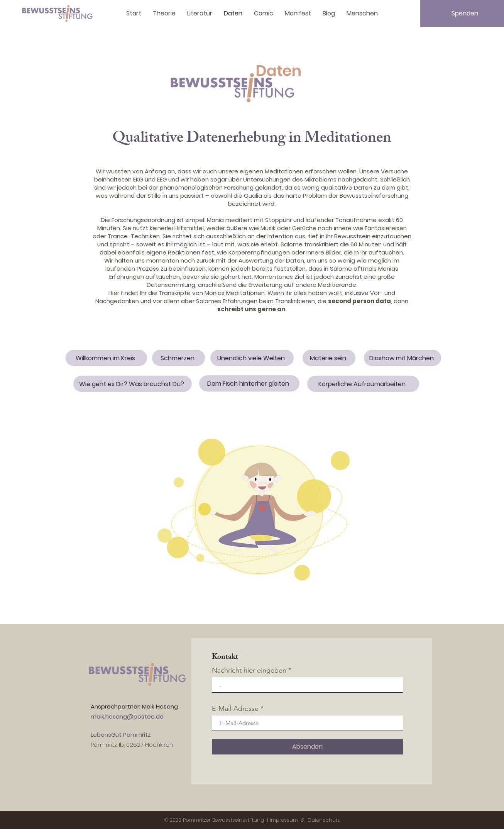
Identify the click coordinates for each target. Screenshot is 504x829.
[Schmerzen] (178, 358)
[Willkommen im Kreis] (106, 358)
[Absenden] (307, 747)
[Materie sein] (329, 358)
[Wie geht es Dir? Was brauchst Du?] (133, 384)
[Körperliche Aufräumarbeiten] (363, 384)
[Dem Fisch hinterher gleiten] (249, 383)
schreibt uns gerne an (251, 309)
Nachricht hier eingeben (249, 670)
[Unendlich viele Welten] (252, 358)
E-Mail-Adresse (235, 709)
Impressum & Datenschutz (305, 820)
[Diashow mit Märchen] (403, 358)
